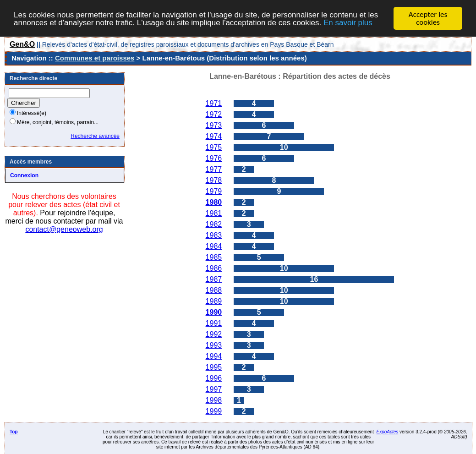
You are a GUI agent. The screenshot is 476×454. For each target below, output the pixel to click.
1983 (214, 235)
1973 (214, 125)
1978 (214, 180)
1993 (214, 345)
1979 (214, 191)
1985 (214, 257)
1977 (214, 169)
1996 (214, 378)
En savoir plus (348, 22)
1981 (214, 213)
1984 (214, 246)
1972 (214, 114)
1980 (214, 202)
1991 (214, 323)
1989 (214, 301)
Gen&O (22, 44)
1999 (214, 411)
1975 (214, 147)
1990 (214, 312)
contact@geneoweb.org (64, 229)
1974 (214, 136)
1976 (214, 158)
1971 (214, 103)
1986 (214, 268)
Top (14, 432)
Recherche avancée (95, 136)
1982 (214, 224)
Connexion (24, 175)
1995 (214, 367)
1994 (214, 356)
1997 (214, 389)
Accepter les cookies (428, 18)
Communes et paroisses (95, 58)
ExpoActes (388, 432)
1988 (214, 290)
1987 (214, 279)
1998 (214, 400)
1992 (214, 334)
